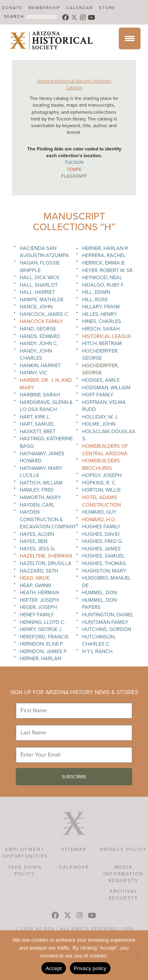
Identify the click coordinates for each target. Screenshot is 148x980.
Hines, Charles (102, 321)
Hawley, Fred (37, 490)
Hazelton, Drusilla (46, 563)
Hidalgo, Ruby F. (103, 285)
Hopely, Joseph (102, 475)
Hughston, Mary (104, 571)
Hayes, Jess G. (37, 549)
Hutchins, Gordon (107, 629)
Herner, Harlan (40, 659)
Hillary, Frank (101, 307)
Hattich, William (41, 483)
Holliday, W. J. (100, 417)
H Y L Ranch (97, 651)
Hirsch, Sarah (101, 329)
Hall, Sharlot (39, 285)
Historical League (107, 336)
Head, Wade (35, 578)
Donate (12, 8)
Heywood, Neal (102, 278)
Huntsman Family (105, 622)
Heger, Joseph (38, 607)
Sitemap (74, 849)
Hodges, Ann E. (101, 380)
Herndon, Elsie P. (42, 644)
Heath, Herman (39, 593)
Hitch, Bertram (102, 344)
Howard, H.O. (99, 520)
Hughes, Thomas (104, 563)
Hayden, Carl (37, 505)
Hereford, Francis (44, 637)
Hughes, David (101, 534)
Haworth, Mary (40, 498)
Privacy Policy (124, 849)
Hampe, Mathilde (42, 300)
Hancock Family (41, 321)
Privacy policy (90, 968)
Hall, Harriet (37, 292)
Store (107, 8)
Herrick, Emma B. (104, 263)
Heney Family (37, 615)
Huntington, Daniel (108, 615)
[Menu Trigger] (130, 38)
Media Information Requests (124, 874)
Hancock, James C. (44, 314)
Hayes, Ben (34, 541)
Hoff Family (98, 395)
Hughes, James (101, 549)
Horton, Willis (101, 490)
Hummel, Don (99, 593)
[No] (138, 955)
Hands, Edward (40, 336)
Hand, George (38, 329)
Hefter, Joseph (39, 600)
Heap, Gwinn (35, 586)
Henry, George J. (41, 629)
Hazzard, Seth (39, 571)
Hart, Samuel (37, 424)
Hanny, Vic (34, 373)
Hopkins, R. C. (99, 483)
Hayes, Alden (37, 534)
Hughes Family (101, 527)
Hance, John (36, 307)
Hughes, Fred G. (102, 541)
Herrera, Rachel (104, 255)
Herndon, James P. (44, 651)
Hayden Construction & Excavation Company (48, 519)
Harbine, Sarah (40, 395)
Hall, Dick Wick (40, 278)
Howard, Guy (99, 512)
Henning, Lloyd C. (43, 622)
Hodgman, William (106, 388)
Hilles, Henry (99, 314)
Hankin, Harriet (40, 366)
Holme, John (99, 424)
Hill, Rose (95, 300)
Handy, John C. (39, 344)
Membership (44, 8)
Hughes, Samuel (103, 556)
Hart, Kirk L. (35, 417)
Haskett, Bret (37, 432)
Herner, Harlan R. (106, 248)
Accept (53, 968)
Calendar (80, 8)
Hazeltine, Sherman (46, 556)
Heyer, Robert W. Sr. (108, 270)
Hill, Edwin (96, 292)
